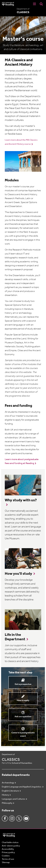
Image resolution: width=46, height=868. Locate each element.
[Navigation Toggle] (34, 4)
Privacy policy (8, 853)
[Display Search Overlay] (41, 4)
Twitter (19, 819)
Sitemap (6, 863)
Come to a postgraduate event (23, 734)
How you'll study (18, 574)
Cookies (6, 856)
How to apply (23, 700)
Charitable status (10, 843)
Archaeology (8, 783)
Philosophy (7, 803)
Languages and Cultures (14, 799)
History (5, 795)
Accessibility (8, 849)
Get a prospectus (23, 684)
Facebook (5, 819)
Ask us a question (23, 717)
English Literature (10, 791)
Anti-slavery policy (11, 846)
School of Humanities (22, 763)
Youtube (26, 819)
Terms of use (8, 859)
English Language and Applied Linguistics (22, 787)
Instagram (12, 819)
